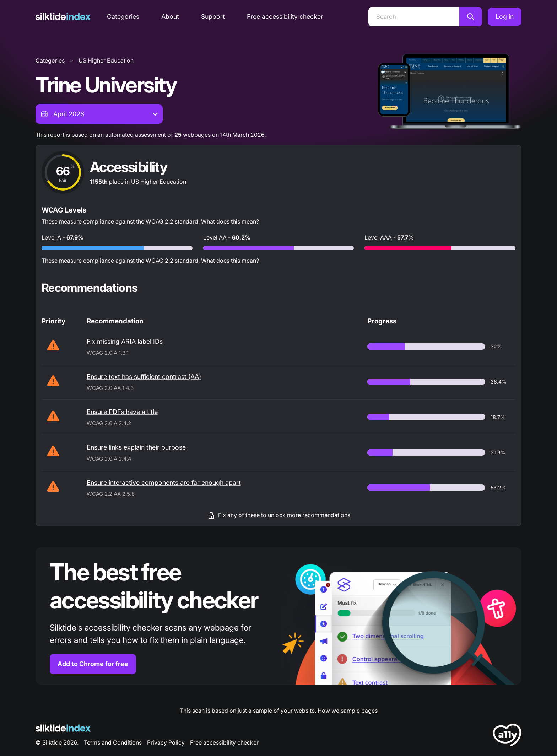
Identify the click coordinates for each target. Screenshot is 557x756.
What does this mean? (230, 221)
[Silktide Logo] (63, 728)
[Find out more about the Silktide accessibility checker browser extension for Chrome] (278, 616)
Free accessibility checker (285, 17)
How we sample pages (348, 711)
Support (213, 17)
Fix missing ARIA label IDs (125, 341)
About (170, 17)
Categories (123, 17)
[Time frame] (99, 114)
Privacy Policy (166, 742)
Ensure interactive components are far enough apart (164, 482)
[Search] (414, 17)
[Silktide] (63, 17)
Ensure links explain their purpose (136, 447)
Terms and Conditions (113, 742)
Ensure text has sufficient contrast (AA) (144, 377)
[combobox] (99, 114)
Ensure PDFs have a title (122, 412)
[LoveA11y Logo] (507, 736)
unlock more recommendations (309, 515)
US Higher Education (106, 60)
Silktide (52, 742)
